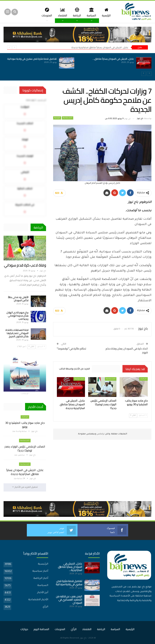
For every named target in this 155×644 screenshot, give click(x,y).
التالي (133, 415)
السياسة (90, 12)
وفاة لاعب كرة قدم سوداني (25, 265)
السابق (143, 415)
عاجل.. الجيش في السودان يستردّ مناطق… (113, 59)
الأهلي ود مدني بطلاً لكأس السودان (18, 299)
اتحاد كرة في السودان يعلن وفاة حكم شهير (127, 350)
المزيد (46, 12)
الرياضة (75, 12)
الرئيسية (106, 12)
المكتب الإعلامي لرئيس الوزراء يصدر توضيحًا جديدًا (25, 448)
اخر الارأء (143, 379)
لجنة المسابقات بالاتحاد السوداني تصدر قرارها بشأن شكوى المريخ (17, 333)
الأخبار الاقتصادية (38, 600)
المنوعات (60, 629)
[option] (77, 65)
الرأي (45, 607)
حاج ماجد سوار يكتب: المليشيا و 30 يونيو (25, 425)
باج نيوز (83, 638)
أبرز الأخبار (43, 593)
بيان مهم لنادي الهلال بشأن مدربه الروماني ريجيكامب (17, 316)
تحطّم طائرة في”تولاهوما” (71, 349)
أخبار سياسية (68, 118)
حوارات (24, 629)
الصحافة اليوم (41, 629)
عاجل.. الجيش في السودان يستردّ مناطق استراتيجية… (70, 567)
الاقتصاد (60, 12)
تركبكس (100, 434)
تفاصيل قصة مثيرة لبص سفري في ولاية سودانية (32, 59)
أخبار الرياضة (41, 237)
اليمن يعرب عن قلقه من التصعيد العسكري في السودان (69, 599)
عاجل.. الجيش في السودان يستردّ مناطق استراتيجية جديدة (100, 47)
